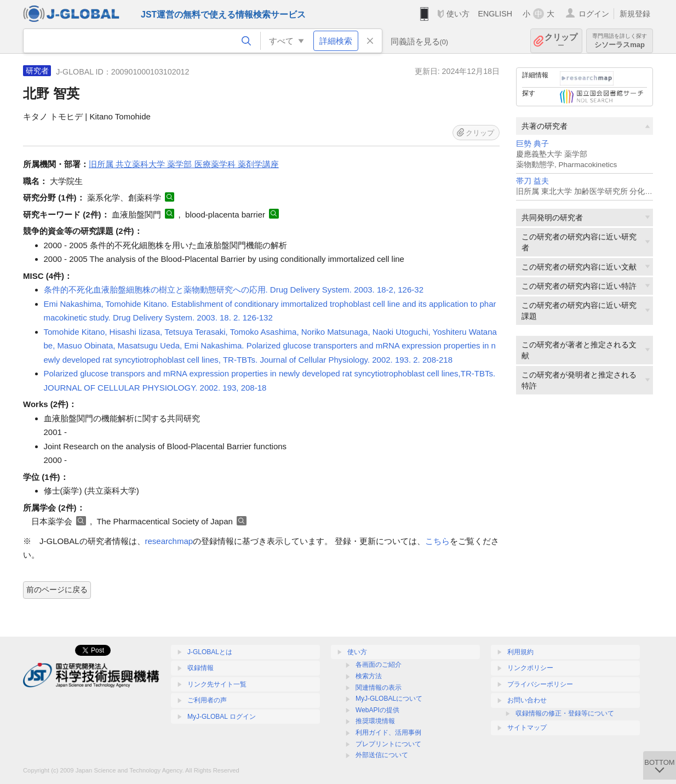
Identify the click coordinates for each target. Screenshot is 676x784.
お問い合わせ (527, 700)
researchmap (169, 541)
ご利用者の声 (207, 700)
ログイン (594, 14)
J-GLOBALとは (210, 652)
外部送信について (382, 755)
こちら (437, 541)
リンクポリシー (530, 668)
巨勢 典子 (532, 144)
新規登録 (635, 14)
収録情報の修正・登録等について (565, 713)
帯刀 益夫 (532, 181)
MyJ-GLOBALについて (389, 699)
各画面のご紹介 (379, 665)
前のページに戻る (57, 590)
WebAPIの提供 (377, 710)
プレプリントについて (388, 744)
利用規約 (520, 652)
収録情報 (200, 668)
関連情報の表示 (379, 688)
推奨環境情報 (375, 721)
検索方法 (369, 676)
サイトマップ (527, 728)
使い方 (458, 14)
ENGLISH (495, 14)
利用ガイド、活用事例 (388, 733)
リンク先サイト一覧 (217, 684)
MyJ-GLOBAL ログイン (222, 717)
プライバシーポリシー (540, 684)
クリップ (561, 41)
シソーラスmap (620, 41)
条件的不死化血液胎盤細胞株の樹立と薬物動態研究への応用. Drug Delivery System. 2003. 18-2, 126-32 (234, 290)
